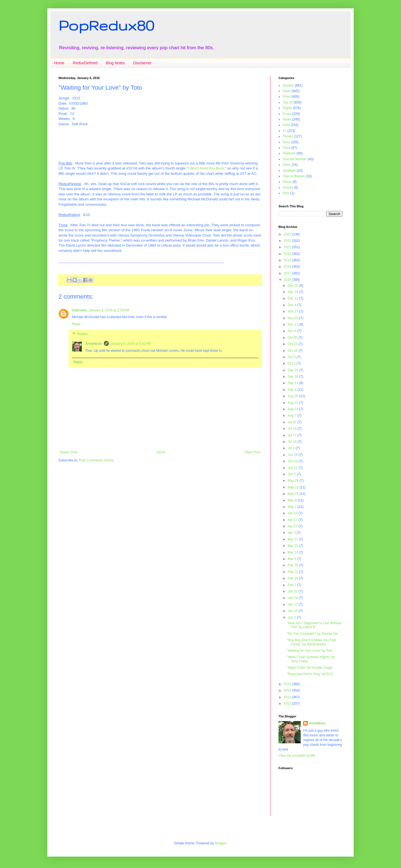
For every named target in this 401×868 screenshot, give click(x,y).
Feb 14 (293, 578)
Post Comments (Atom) (96, 460)
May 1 (293, 507)
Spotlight (289, 171)
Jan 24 (293, 598)
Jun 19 (293, 461)
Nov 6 (293, 331)
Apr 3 (292, 533)
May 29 (294, 481)
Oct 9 (292, 357)
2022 (288, 241)
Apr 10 (293, 526)
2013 (288, 697)
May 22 (294, 487)
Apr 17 (293, 520)
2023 (288, 234)
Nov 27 (293, 311)
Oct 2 (292, 363)
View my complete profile (297, 756)
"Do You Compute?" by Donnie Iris (312, 634)
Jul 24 (293, 429)
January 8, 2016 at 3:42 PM (131, 344)
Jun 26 (293, 455)
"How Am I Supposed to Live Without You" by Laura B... (314, 625)
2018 (288, 267)
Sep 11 (293, 383)
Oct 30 (293, 338)
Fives (287, 97)
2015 (288, 684)
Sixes (287, 91)
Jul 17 (293, 435)
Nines (287, 119)
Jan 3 (292, 618)
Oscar (287, 182)
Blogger (220, 843)
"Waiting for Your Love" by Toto (310, 651)
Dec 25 (293, 286)
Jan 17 (293, 604)
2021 (288, 247)
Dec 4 (293, 305)
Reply (76, 324)
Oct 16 (293, 351)
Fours (287, 114)
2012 (288, 704)
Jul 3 (292, 448)
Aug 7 (293, 415)
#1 (284, 131)
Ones (287, 165)
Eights (287, 108)
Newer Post (69, 452)
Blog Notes (115, 63)
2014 (288, 690)
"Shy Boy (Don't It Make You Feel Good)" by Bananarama (311, 642)
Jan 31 (293, 591)
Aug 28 (293, 396)
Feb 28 (293, 565)
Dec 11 (293, 298)
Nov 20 (293, 318)
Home (59, 63)
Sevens (288, 85)
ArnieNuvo (94, 344)
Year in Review (294, 176)
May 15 (294, 494)
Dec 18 (293, 292)
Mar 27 (293, 539)
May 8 (293, 500)
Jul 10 (293, 442)
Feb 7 (292, 585)
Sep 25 (293, 370)
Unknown (79, 310)
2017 (288, 273)
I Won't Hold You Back (206, 168)
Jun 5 (292, 474)
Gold (286, 125)
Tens (286, 142)
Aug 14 (293, 409)
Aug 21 (293, 403)
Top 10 (288, 102)
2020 (288, 254)
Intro (286, 193)
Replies (82, 334)
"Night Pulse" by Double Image (310, 668)
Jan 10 (293, 611)
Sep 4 (293, 390)
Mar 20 (293, 546)
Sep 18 (293, 377)
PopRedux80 (106, 25)
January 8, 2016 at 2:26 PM (109, 310)
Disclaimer (142, 63)
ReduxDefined (85, 63)
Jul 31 (293, 422)
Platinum (289, 153)
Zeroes (288, 188)
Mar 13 (293, 552)
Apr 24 (293, 513)
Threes (288, 136)
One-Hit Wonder (295, 159)
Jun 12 (293, 468)
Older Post (252, 452)
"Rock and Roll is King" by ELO (310, 674)
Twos (287, 148)
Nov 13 (293, 324)
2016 (288, 280)
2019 (288, 260)
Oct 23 (293, 344)
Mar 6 (292, 559)
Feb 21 (293, 572)
